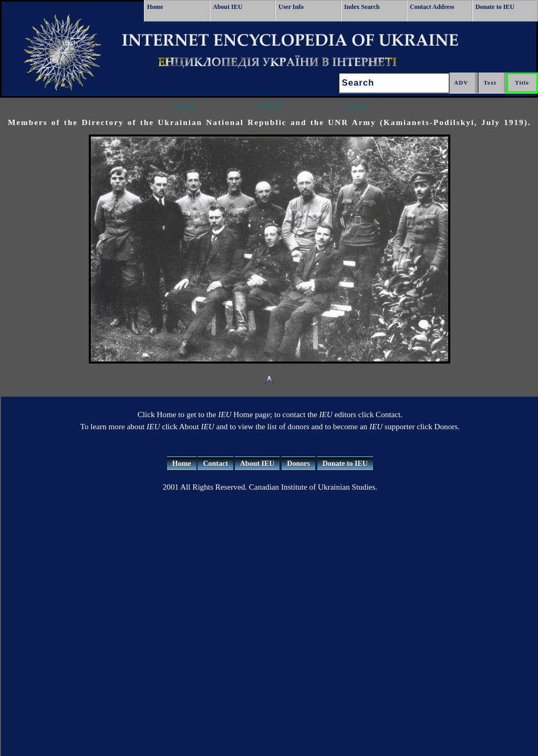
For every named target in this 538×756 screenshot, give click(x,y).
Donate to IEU (495, 7)
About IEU (227, 7)
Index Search (362, 7)
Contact (215, 464)
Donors (298, 464)
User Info (291, 7)
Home (155, 7)
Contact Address (432, 7)
